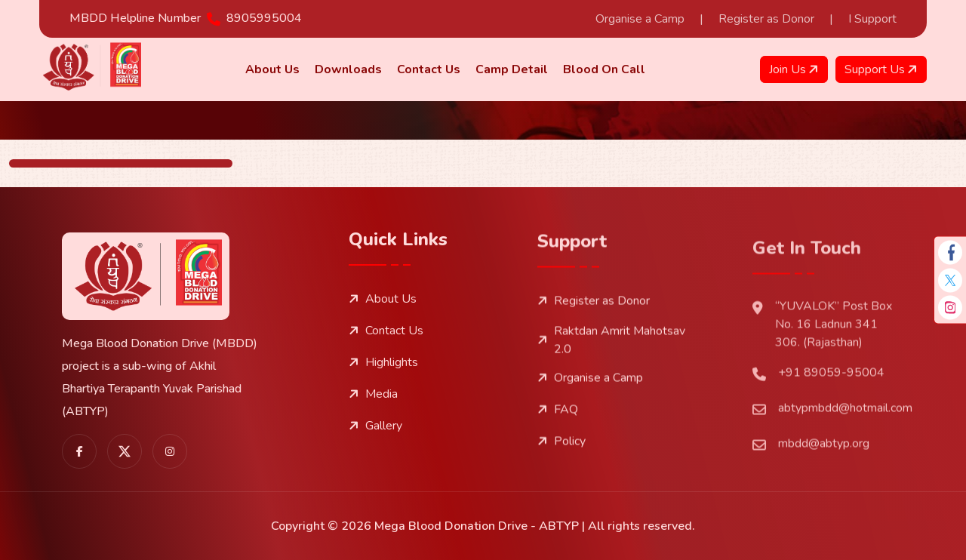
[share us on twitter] (125, 457)
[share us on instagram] (170, 457)
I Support (872, 19)
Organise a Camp (640, 19)
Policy (561, 478)
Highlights (383, 378)
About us (272, 69)
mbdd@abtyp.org (811, 505)
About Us (383, 315)
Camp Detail (512, 69)
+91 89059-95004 (818, 434)
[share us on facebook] (79, 457)
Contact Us (429, 69)
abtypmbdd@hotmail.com (832, 470)
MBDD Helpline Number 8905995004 (186, 18)
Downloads (348, 69)
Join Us (795, 69)
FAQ (558, 447)
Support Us (883, 69)
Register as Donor (766, 19)
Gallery (375, 442)
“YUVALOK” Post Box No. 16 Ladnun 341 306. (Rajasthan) (822, 386)
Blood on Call (604, 69)
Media (373, 410)
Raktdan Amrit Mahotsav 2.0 (611, 377)
